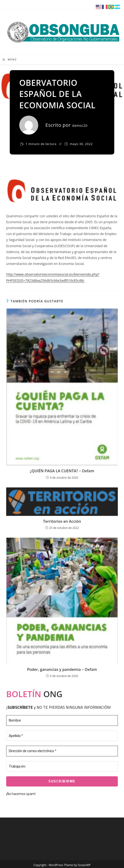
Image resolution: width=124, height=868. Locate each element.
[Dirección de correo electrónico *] (62, 751)
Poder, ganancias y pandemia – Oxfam (62, 669)
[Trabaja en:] (62, 766)
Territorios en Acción (62, 521)
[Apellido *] (62, 736)
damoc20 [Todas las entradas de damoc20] (80, 125)
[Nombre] (62, 720)
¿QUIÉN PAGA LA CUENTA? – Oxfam (62, 471)
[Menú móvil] (10, 59)
